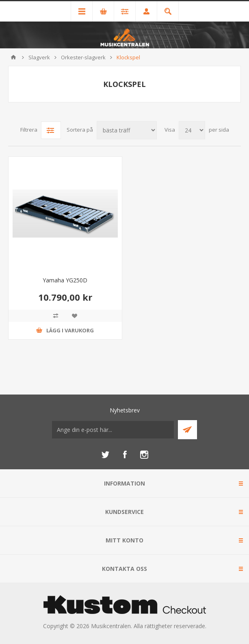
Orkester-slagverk (83, 57)
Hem (13, 57)
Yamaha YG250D (65, 280)
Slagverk (39, 57)
